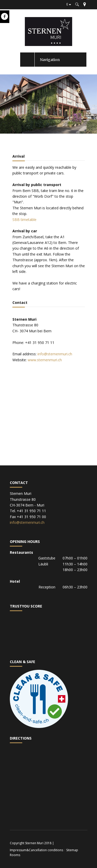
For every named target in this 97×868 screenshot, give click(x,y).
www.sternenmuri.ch (45, 360)
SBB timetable (24, 220)
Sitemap (72, 850)
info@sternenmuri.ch (55, 354)
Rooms (15, 855)
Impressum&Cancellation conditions (36, 850)
